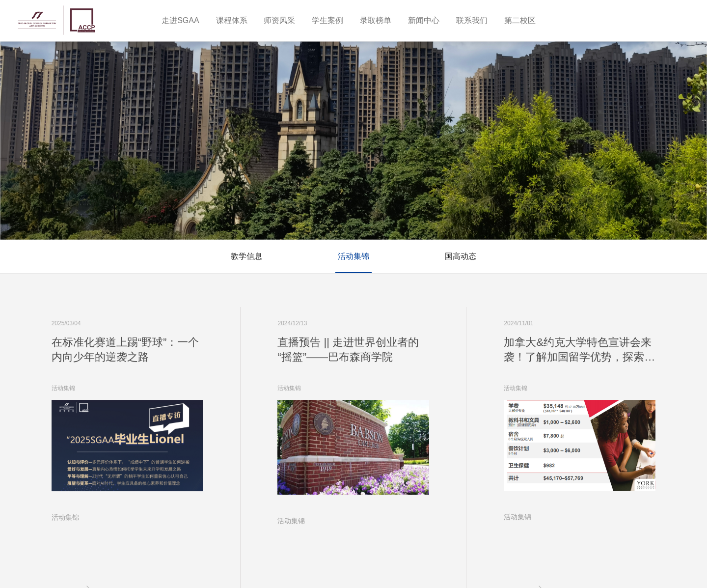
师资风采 (279, 20)
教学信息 (246, 256)
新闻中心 (424, 20)
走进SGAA (180, 20)
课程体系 (232, 20)
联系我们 (472, 20)
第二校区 (520, 20)
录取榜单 (376, 20)
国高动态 (461, 256)
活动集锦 (353, 256)
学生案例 (327, 20)
